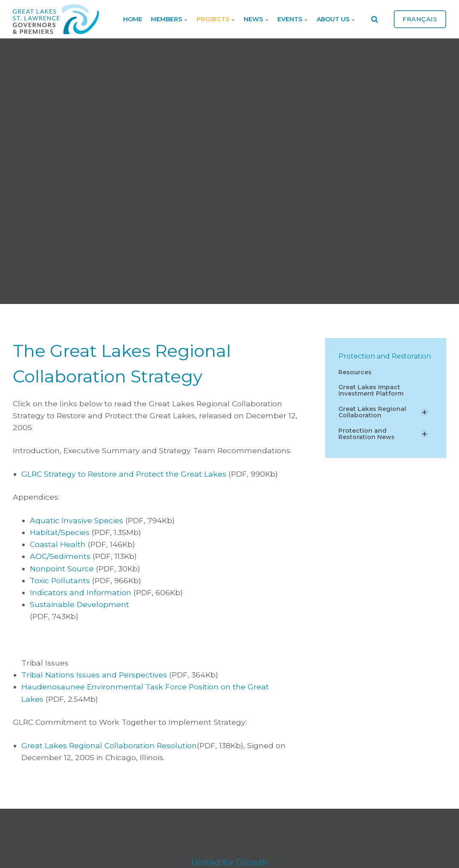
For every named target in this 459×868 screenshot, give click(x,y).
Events (293, 19)
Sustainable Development (79, 604)
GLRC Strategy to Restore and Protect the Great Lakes (124, 474)
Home (133, 19)
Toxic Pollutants (60, 580)
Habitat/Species (60, 532)
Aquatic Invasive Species (76, 520)
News (256, 19)
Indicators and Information (81, 592)
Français (420, 19)
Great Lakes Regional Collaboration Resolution (109, 745)
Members (169, 19)
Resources (355, 372)
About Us (336, 19)
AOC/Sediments (60, 556)
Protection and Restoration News (367, 434)
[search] (375, 19)
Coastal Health (58, 544)
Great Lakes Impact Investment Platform (371, 390)
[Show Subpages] (424, 412)
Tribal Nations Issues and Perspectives (94, 675)
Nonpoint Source (62, 569)
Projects (216, 19)
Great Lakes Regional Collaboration (372, 412)
